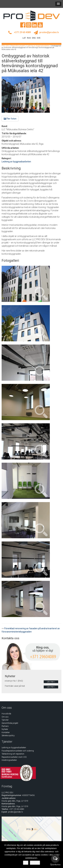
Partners (5, 726)
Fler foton (10, 119)
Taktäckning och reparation (13, 754)
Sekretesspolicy (8, 736)
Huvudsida (6, 714)
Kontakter (6, 732)
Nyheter (5, 729)
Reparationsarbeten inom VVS (14, 757)
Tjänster (5, 720)
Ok (26, 863)
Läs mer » (51, 682)
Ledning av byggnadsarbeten (16, 162)
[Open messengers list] (55, 859)
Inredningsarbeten (9, 760)
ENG (34, 38)
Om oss (5, 717)
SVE (39, 38)
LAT (24, 38)
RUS (29, 38)
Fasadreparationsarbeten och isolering (18, 751)
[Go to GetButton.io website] (55, 865)
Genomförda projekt (10, 723)
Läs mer (35, 863)
